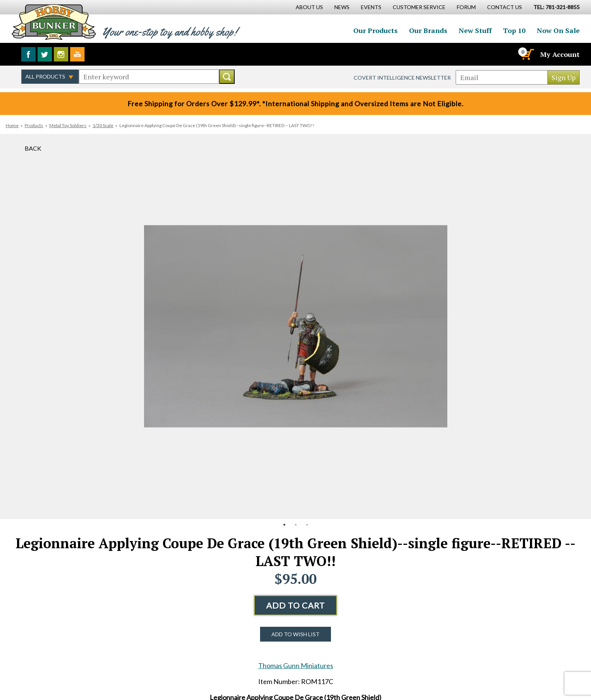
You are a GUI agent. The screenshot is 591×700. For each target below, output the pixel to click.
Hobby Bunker (54, 22)
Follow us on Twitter (45, 54)
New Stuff (475, 30)
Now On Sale (558, 30)
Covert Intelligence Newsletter (402, 78)
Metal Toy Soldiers (68, 125)
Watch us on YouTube (77, 54)
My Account (560, 54)
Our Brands (428, 30)
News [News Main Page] (342, 7)
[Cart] (527, 54)
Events (371, 7)
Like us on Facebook (28, 54)
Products (34, 125)
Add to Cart (295, 605)
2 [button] (296, 525)
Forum (466, 7)
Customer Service (419, 7)
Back (33, 148)
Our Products (375, 30)
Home (12, 125)
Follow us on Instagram (61, 54)
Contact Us (505, 7)
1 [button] (284, 525)
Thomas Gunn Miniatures (296, 665)
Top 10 (514, 30)
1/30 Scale (103, 125)
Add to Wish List (295, 634)
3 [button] (307, 525)
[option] (296, 326)
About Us (309, 7)
